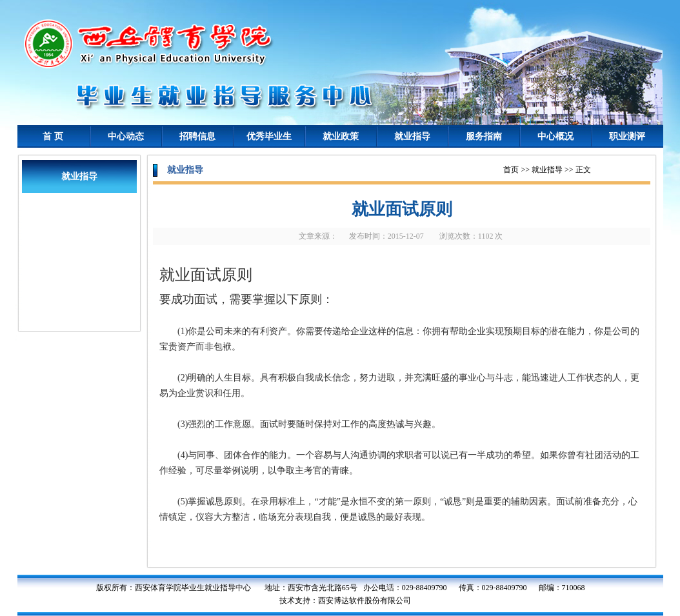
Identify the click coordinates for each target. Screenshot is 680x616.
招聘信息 (197, 136)
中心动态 (126, 136)
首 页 (53, 136)
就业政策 (341, 136)
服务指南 (484, 136)
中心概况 (555, 136)
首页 (511, 170)
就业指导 (412, 136)
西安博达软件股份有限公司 (365, 601)
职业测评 (627, 136)
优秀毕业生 (269, 136)
